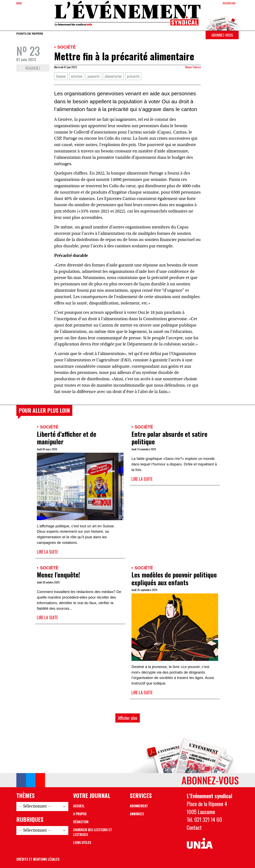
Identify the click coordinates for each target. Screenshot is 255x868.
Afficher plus (128, 718)
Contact (194, 827)
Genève (61, 76)
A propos (80, 814)
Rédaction (81, 822)
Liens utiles (82, 843)
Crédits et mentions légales (38, 859)
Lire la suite (47, 552)
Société (66, 47)
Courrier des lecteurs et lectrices (93, 832)
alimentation (113, 76)
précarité (133, 76)
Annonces (137, 814)
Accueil (79, 806)
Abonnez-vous (222, 35)
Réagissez (33, 68)
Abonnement (139, 806)
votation (77, 76)
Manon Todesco (193, 67)
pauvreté (93, 76)
